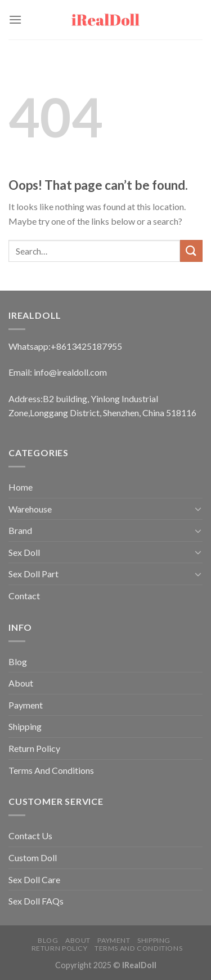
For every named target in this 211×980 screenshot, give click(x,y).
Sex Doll (24, 552)
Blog (18, 661)
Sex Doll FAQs (36, 901)
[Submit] (191, 251)
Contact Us (30, 836)
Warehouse (30, 509)
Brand (20, 530)
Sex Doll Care (34, 879)
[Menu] (15, 19)
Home (21, 487)
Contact (24, 596)
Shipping (25, 726)
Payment (26, 705)
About (21, 683)
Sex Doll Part (33, 574)
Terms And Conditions (51, 770)
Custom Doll (33, 857)
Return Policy (34, 748)
